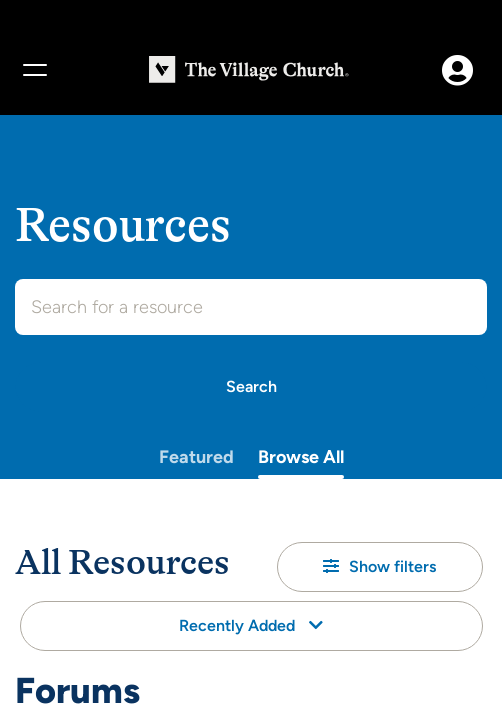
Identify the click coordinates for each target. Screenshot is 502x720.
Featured (196, 457)
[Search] (251, 387)
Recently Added (251, 625)
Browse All (301, 457)
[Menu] (34, 70)
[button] (380, 567)
